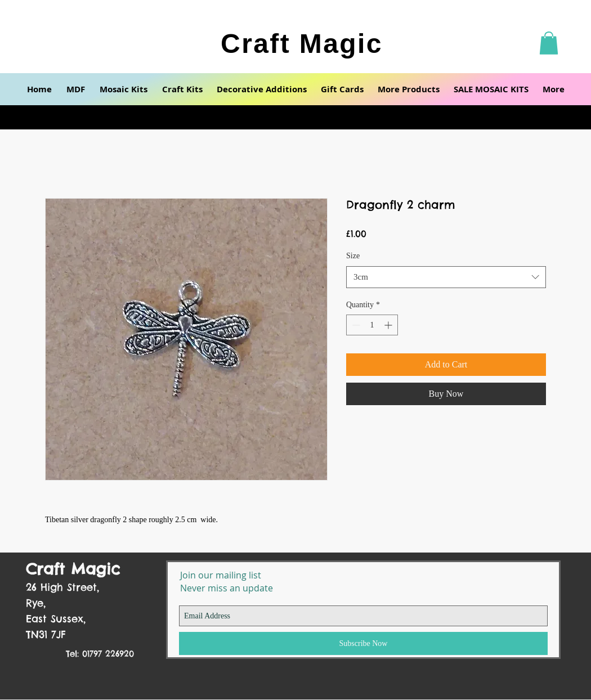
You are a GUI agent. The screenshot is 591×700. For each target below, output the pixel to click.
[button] (549, 43)
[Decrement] (355, 325)
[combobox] (446, 277)
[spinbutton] (372, 325)
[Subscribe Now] (363, 643)
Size (353, 256)
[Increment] (389, 325)
